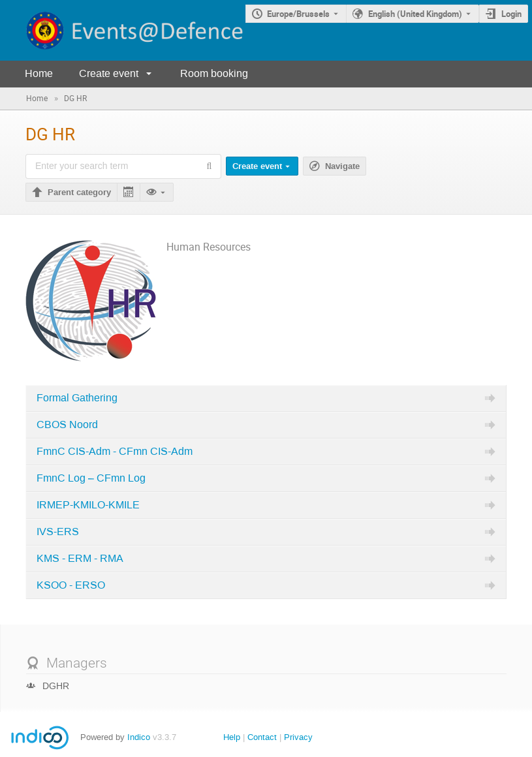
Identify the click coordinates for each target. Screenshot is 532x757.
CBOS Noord (67, 425)
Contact (262, 737)
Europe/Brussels (298, 14)
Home (39, 73)
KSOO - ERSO (71, 585)
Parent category (79, 193)
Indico (139, 737)
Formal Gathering (77, 398)
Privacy (298, 737)
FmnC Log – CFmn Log (91, 478)
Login (511, 14)
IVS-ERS (58, 532)
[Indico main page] (123, 30)
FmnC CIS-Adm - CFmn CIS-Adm (115, 452)
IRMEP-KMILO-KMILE (88, 505)
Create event (109, 73)
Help (232, 737)
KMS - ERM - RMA (80, 559)
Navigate (342, 166)
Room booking (214, 73)
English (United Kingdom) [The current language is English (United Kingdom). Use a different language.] (415, 14)
